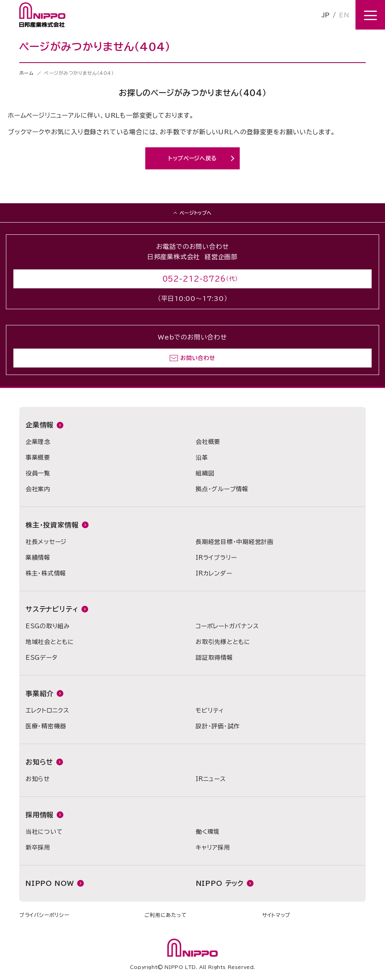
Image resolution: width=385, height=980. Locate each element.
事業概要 (38, 458)
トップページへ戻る (192, 158)
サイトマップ (276, 915)
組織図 (205, 473)
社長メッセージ (46, 542)
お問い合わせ (198, 358)
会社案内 (38, 489)
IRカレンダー (214, 573)
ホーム (27, 73)
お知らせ (39, 762)
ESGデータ (42, 658)
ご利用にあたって (166, 915)
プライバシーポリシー (44, 915)
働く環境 (208, 832)
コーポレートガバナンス (227, 626)
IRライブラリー (216, 558)
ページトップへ (196, 213)
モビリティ (210, 710)
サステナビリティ (52, 609)
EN (344, 15)
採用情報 (40, 815)
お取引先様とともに (223, 642)
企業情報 (40, 425)
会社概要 (208, 442)
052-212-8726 (194, 279)
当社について (44, 832)
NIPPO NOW (50, 883)
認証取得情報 (214, 658)
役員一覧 (38, 473)
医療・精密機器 (46, 726)
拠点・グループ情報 (222, 489)
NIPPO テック (220, 883)
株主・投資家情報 (52, 525)
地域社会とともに (50, 642)
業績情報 (38, 558)
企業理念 (38, 442)
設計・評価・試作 (218, 726)
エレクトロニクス (47, 710)
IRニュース (211, 779)
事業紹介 (40, 693)
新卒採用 (38, 847)
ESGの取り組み (48, 626)
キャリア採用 (213, 847)
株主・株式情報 (46, 573)
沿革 (202, 458)
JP (326, 15)
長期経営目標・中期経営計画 (235, 542)
